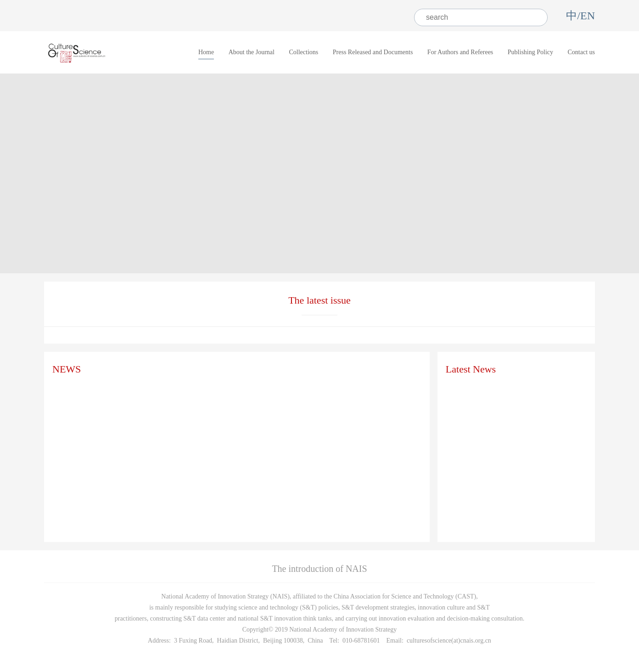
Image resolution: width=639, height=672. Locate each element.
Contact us (582, 52)
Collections (303, 52)
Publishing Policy (530, 52)
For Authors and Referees (460, 52)
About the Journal (252, 52)
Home (206, 52)
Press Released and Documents (373, 52)
